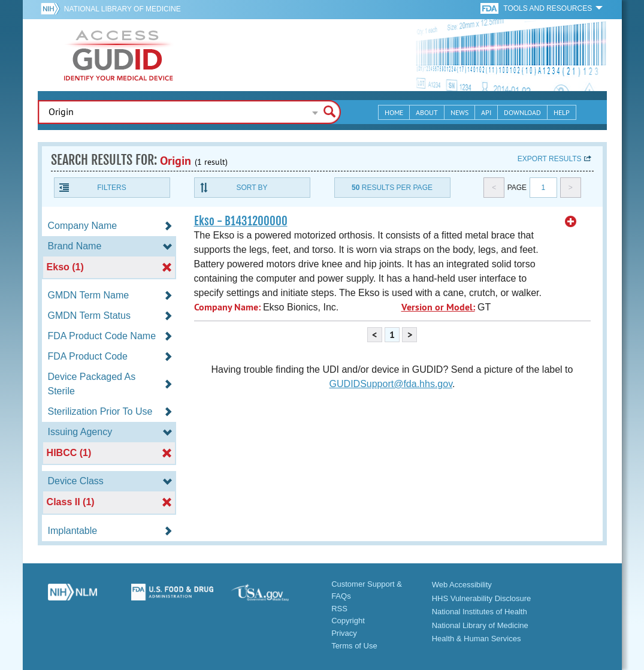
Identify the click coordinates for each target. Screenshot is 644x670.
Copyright (348, 621)
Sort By (252, 188)
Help (562, 112)
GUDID (119, 55)
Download (522, 112)
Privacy (344, 633)
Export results (550, 159)
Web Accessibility (462, 585)
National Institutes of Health (480, 612)
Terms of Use (354, 646)
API (486, 112)
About (427, 112)
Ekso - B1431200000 (241, 221)
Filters (111, 188)
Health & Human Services (477, 639)
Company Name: (227, 307)
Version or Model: (438, 307)
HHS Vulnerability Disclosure (482, 598)
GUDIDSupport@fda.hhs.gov (391, 384)
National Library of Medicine (123, 9)
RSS (339, 609)
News (459, 112)
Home (394, 112)
